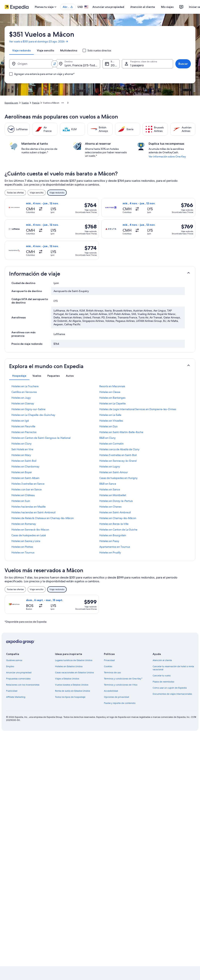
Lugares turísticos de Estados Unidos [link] (74, 660)
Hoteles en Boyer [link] (22, 472)
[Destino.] (78, 64)
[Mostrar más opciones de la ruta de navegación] (63, 103)
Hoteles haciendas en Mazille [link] (29, 507)
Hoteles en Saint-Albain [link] (25, 478)
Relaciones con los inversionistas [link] (23, 685)
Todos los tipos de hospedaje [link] (70, 697)
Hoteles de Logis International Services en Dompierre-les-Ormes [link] (138, 409)
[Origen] (31, 64)
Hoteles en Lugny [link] (110, 466)
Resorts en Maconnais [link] (112, 386)
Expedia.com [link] (11, 103)
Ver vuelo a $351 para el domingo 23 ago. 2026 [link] (39, 41)
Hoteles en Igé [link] (20, 421)
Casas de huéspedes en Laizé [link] (29, 535)
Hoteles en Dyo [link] (108, 426)
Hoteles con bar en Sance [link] (27, 489)
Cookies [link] (108, 666)
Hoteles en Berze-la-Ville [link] (114, 524)
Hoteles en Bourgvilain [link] (113, 535)
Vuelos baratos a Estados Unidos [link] (72, 685)
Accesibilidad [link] (111, 691)
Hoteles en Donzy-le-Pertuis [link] (116, 501)
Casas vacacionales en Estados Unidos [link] (74, 673)
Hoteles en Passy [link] (109, 541)
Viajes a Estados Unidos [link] (67, 679)
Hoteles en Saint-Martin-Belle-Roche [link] (121, 432)
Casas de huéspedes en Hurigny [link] (118, 478)
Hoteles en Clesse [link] (110, 392)
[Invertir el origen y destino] (55, 64)
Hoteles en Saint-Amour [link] (114, 472)
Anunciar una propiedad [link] (19, 673)
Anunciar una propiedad (108, 7)
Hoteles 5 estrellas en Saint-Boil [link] (118, 455)
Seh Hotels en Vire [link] (22, 449)
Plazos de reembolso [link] (163, 682)
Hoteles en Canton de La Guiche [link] (118, 530)
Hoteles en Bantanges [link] (112, 398)
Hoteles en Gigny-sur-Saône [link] (28, 409)
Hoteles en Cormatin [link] (111, 444)
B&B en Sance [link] (108, 484)
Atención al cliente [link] (162, 660)
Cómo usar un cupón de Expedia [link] (170, 688)
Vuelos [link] (25, 103)
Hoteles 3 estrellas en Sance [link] (28, 484)
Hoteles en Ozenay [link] (23, 403)
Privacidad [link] (109, 660)
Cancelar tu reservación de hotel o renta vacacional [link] (173, 668)
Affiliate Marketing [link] (16, 697)
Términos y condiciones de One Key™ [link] (123, 679)
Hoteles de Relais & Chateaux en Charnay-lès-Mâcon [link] (43, 518)
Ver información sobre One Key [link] (167, 157)
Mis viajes (167, 7)
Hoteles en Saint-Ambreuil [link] (115, 512)
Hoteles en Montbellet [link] (113, 495)
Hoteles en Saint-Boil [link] (24, 461)
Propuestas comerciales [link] (18, 679)
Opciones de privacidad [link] (117, 697)
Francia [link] (36, 103)
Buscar (183, 64)
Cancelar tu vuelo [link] (162, 676)
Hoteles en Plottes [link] (22, 547)
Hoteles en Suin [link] (21, 501)
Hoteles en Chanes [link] (110, 507)
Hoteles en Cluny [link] (21, 444)
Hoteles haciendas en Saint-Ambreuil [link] (33, 512)
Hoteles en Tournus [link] (23, 552)
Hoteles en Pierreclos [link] (24, 432)
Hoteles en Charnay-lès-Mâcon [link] (118, 518)
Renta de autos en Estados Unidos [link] (72, 691)
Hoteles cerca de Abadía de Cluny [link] (119, 449)
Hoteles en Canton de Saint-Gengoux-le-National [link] (41, 438)
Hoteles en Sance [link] (110, 489)
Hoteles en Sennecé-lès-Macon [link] (30, 530)
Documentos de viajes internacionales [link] (172, 694)
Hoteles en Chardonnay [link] (25, 466)
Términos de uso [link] (112, 673)
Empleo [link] (10, 666)
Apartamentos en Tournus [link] (115, 547)
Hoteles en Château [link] (23, 495)
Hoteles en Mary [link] (21, 455)
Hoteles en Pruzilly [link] (110, 552)
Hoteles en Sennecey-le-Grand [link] (118, 461)
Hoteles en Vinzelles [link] (111, 421)
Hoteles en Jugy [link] (21, 398)
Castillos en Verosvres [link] (24, 392)
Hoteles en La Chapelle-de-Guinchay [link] (33, 415)
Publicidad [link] (12, 691)
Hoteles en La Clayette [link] (113, 403)
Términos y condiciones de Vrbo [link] (121, 685)
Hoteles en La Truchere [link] (25, 386)
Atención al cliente (143, 7)
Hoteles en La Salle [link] (110, 415)
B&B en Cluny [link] (107, 438)
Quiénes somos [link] (14, 660)
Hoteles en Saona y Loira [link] (26, 541)
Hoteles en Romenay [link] (24, 524)
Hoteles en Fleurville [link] (23, 426)
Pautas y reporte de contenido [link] (120, 703)
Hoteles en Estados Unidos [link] (69, 666)
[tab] (21, 50)
